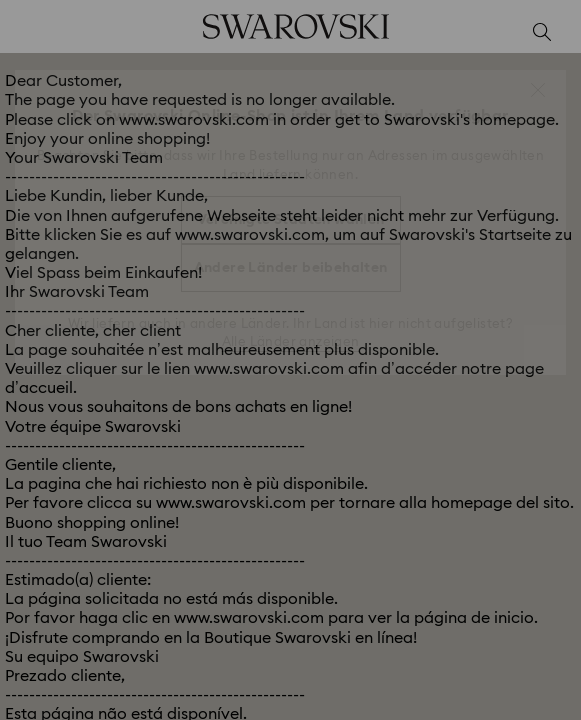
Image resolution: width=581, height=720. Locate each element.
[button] (538, 90)
